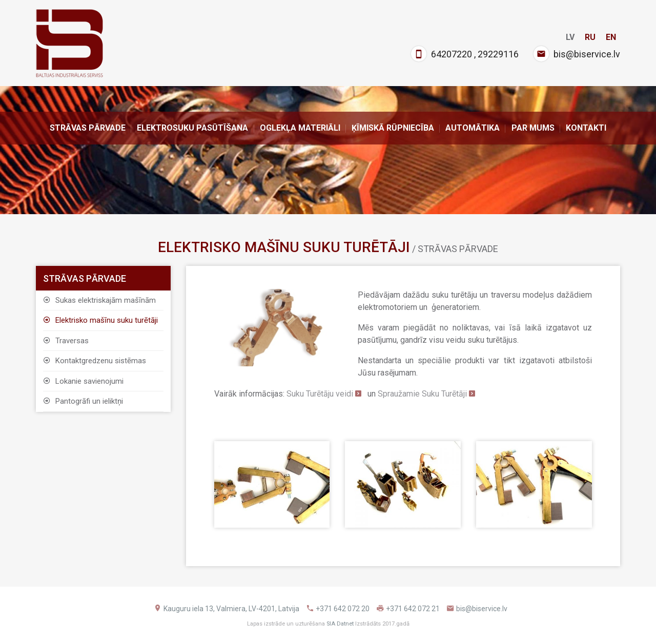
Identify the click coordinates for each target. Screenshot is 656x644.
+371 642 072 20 (343, 609)
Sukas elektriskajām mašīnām (99, 300)
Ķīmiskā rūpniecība (393, 128)
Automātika (473, 128)
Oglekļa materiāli (300, 128)
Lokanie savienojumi (83, 381)
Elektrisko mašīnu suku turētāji (100, 320)
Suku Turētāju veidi (320, 394)
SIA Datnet (340, 624)
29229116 (498, 54)
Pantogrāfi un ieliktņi (83, 401)
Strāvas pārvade (88, 128)
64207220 (452, 54)
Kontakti (586, 128)
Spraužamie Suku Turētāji (422, 394)
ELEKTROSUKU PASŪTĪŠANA (192, 128)
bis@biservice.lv (587, 54)
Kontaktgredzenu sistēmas (95, 361)
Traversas (66, 341)
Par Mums (533, 128)
